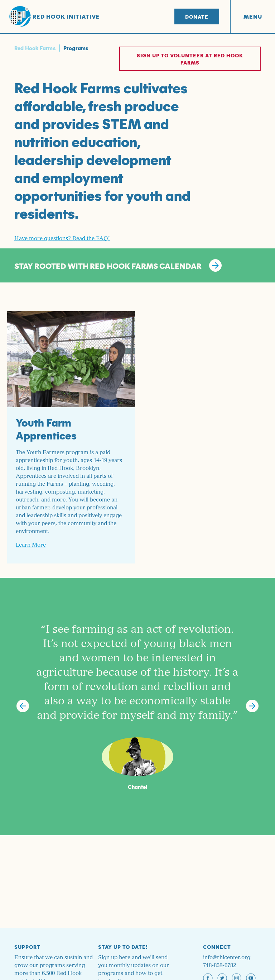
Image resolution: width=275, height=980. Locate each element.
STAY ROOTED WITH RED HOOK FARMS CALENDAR (118, 265)
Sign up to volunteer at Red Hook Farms (190, 59)
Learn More (31, 545)
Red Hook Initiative (55, 17)
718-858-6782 (219, 965)
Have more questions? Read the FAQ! (62, 239)
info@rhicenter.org (227, 958)
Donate (197, 16)
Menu (253, 16)
